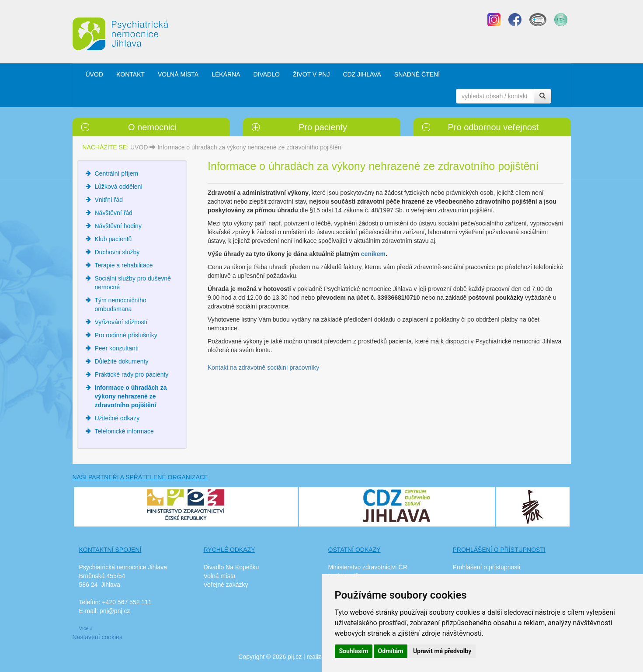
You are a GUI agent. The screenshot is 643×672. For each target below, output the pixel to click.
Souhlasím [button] (354, 651)
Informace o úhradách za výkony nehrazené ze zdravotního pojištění (250, 147)
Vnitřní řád (109, 200)
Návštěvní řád (114, 213)
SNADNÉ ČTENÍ (417, 74)
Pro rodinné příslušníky (126, 335)
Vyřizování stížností (121, 322)
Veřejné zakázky (226, 585)
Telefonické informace (124, 431)
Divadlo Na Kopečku (231, 567)
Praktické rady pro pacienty (132, 374)
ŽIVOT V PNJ (311, 74)
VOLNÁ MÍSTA (178, 74)
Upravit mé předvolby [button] (442, 651)
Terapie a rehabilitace (124, 265)
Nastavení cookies (97, 637)
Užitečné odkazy (117, 418)
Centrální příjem (117, 173)
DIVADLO (266, 74)
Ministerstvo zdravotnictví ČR (368, 567)
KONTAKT (130, 74)
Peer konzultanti (117, 348)
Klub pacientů (113, 239)
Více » (86, 628)
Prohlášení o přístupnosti (487, 567)
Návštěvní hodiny (118, 226)
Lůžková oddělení (119, 187)
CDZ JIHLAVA (362, 74)
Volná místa (220, 576)
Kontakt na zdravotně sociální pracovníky (263, 367)
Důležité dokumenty (122, 361)
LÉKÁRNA (226, 74)
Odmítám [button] (391, 651)
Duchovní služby (117, 252)
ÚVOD (94, 74)
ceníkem (373, 254)
